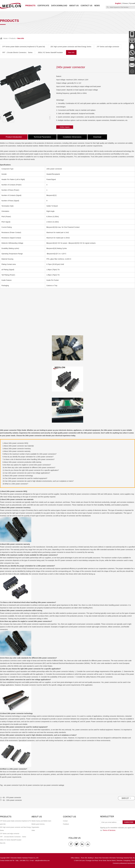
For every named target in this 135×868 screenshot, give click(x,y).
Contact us (87, 6)
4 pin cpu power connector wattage (52, 785)
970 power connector (14, 797)
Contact (65, 821)
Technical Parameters (42, 137)
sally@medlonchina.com (42, 861)
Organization (35, 827)
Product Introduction (14, 137)
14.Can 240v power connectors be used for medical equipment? (25, 478)
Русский (132, 3)
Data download (59, 6)
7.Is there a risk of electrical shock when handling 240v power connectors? (29, 459)
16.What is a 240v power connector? (15, 484)
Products (30, 6)
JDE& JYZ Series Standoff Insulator (50, 52)
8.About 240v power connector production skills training (22, 462)
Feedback (66, 824)
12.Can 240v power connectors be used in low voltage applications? (26, 473)
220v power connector (14, 800)
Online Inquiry (65, 127)
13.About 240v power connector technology (18, 476)
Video (33, 830)
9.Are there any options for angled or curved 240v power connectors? (27, 465)
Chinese (125, 3)
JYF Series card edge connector (108, 47)
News (97, 6)
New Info (71, 52)
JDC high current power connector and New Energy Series (71, 47)
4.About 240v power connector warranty (16, 451)
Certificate (43, 6)
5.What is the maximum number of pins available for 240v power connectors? (30, 454)
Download (97, 137)
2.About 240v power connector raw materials (18, 446)
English (118, 3)
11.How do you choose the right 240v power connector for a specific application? (31, 470)
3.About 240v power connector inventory (17, 449)
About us (74, 6)
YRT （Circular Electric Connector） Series (17, 52)
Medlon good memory (38, 824)
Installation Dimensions (72, 137)
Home (5, 38)
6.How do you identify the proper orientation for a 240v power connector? (28, 457)
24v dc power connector (31, 785)
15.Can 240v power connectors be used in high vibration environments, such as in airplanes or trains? (38, 481)
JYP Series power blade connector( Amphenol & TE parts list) (24, 47)
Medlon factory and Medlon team (41, 821)
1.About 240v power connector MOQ (15, 443)
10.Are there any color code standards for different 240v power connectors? (29, 468)
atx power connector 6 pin (13, 785)
